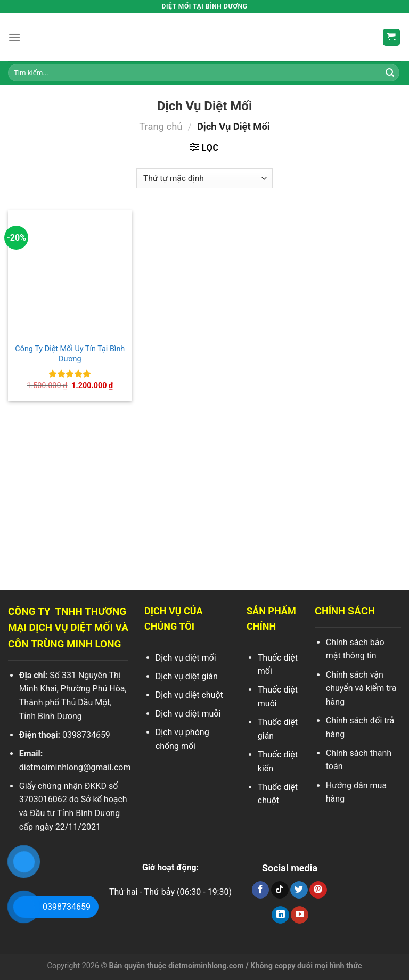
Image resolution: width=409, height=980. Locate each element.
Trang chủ (161, 126)
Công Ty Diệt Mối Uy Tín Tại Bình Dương (70, 354)
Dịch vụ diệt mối (186, 658)
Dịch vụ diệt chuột (189, 695)
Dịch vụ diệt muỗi (188, 714)
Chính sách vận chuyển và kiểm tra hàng (361, 688)
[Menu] (14, 37)
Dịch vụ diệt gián (187, 676)
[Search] (390, 73)
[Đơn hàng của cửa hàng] (204, 179)
